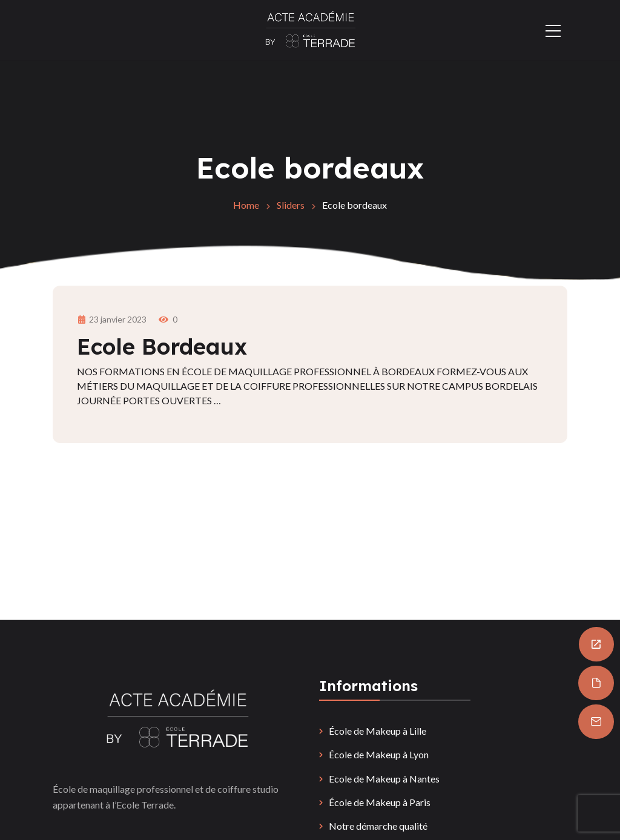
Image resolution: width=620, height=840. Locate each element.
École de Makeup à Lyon (379, 754)
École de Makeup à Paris (380, 802)
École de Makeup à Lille (378, 731)
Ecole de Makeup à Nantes (384, 779)
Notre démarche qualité (378, 826)
